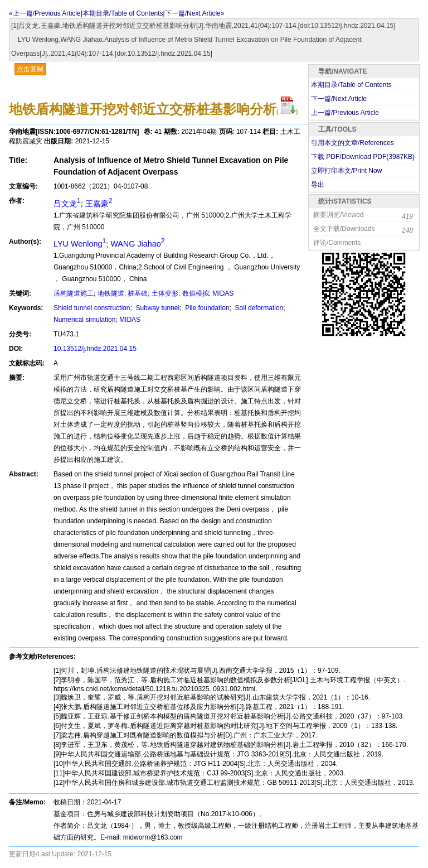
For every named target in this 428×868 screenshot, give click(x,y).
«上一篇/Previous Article (45, 13)
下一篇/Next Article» (195, 13)
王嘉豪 (99, 204)
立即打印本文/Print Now (346, 171)
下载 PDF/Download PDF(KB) (363, 157)
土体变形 (165, 293)
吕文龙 (67, 204)
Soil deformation (258, 308)
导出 (318, 185)
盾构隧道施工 (74, 293)
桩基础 (138, 293)
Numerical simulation (84, 320)
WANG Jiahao (137, 244)
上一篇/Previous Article (345, 113)
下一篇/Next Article (339, 99)
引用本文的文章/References (352, 143)
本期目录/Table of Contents (123, 13)
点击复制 (30, 69)
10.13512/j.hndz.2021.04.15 (95, 349)
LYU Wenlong (80, 244)
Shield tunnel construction (92, 308)
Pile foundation (206, 308)
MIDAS (223, 293)
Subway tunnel (157, 308)
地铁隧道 (111, 293)
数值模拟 (196, 293)
